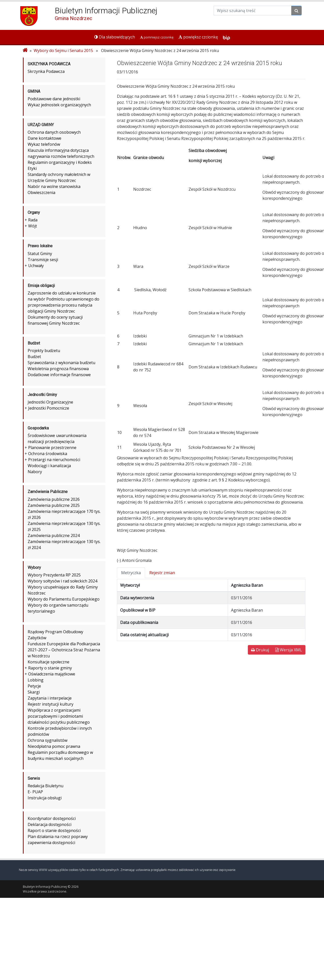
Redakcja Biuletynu (45, 786)
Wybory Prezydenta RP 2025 (54, 575)
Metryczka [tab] (131, 573)
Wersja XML (289, 650)
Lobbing (36, 680)
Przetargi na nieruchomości (54, 460)
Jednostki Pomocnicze (49, 408)
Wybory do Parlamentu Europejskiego (64, 599)
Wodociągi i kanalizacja (49, 466)
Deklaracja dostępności (50, 824)
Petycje (34, 686)
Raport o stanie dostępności (54, 830)
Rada (33, 220)
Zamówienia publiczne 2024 (54, 535)
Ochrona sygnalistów (48, 740)
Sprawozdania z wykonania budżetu (61, 363)
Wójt (33, 226)
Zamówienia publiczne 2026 (54, 499)
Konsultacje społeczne (49, 662)
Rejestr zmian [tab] (162, 573)
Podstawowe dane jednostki (54, 99)
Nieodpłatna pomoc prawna (54, 746)
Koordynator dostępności (52, 818)
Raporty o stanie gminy (50, 668)
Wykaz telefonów (44, 144)
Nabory (35, 472)
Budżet (34, 357)
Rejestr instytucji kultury (51, 704)
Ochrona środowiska (48, 454)
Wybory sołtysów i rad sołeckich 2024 (62, 581)
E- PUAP (35, 792)
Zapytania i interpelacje (50, 698)
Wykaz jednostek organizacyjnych (59, 105)
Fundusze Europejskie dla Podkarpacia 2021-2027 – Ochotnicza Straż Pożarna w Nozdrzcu (64, 650)
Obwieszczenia (41, 192)
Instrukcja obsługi (45, 798)
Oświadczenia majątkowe (52, 674)
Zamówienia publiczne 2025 (54, 505)
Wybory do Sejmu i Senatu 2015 (63, 51)
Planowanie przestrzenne (52, 448)
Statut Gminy (40, 254)
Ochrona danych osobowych (54, 132)
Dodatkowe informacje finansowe (59, 375)
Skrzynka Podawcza (46, 71)
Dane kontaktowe (44, 138)
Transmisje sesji (43, 260)
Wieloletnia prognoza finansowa (58, 369)
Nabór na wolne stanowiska (54, 186)
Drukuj (260, 650)
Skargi (34, 692)
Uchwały (36, 266)
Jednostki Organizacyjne (50, 402)
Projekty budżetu (44, 351)
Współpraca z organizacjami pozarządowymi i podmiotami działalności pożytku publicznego (59, 716)
